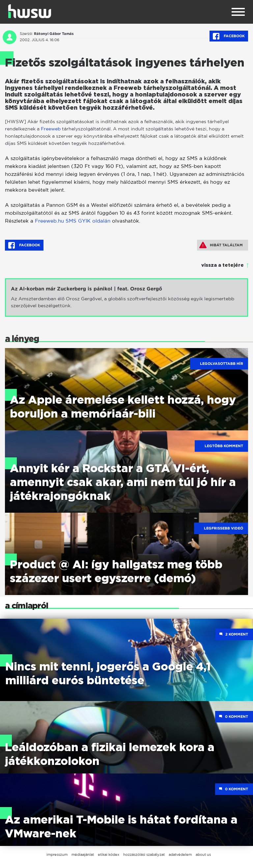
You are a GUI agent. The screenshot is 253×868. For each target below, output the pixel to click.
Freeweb (51, 129)
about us (203, 854)
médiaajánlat (83, 854)
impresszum (57, 854)
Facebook (229, 36)
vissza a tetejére (223, 265)
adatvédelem (180, 854)
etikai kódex (109, 854)
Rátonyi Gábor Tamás (54, 34)
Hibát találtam (221, 245)
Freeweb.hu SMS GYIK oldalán (73, 221)
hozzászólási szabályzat (144, 854)
